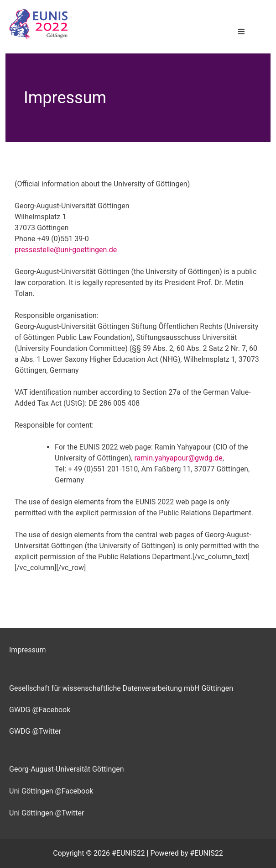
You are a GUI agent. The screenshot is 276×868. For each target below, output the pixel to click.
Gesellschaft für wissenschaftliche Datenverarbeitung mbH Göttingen (121, 688)
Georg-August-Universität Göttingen (67, 769)
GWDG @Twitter (35, 731)
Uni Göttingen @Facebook (51, 791)
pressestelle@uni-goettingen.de (66, 250)
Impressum (28, 650)
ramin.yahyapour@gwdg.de (178, 458)
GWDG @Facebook (40, 710)
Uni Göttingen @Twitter (47, 813)
